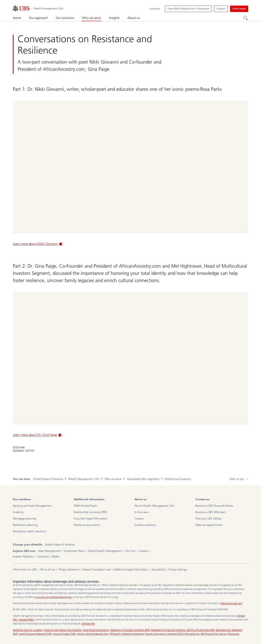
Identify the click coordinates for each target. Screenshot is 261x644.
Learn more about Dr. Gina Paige (37, 435)
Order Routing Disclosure (96, 630)
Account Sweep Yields (65, 634)
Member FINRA (26, 620)
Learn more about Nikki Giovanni (38, 244)
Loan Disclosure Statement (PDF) (35, 634)
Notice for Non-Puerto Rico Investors (63, 630)
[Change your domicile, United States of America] (60, 545)
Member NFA (88, 624)
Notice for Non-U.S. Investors (28, 630)
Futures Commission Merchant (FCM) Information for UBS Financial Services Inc (186, 634)
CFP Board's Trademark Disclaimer (126, 634)
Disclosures (233, 634)
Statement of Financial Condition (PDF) (130, 630)
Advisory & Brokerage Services (93, 634)
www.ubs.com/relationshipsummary (54, 597)
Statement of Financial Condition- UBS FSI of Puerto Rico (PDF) (183, 630)
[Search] (246, 18)
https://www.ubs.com (231, 603)
